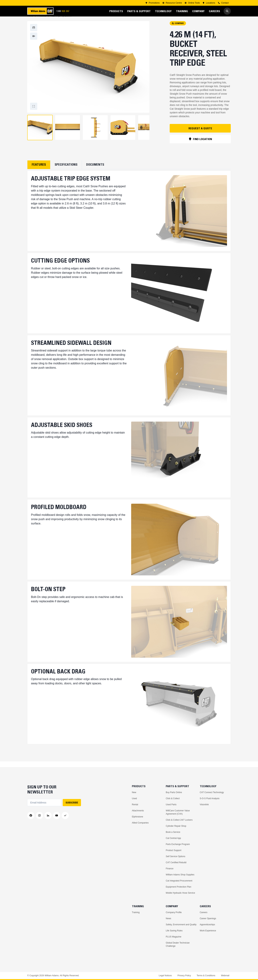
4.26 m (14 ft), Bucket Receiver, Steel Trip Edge (61, 22)
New (134, 792)
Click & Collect (173, 798)
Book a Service (173, 832)
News (168, 918)
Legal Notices (165, 976)
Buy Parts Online (174, 792)
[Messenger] (65, 816)
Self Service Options (175, 856)
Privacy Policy (184, 976)
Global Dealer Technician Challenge (178, 944)
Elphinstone (138, 817)
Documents (95, 170)
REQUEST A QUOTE (200, 134)
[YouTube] (57, 816)
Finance (170, 869)
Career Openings (208, 918)
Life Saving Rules (174, 931)
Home (30, 22)
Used (134, 798)
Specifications (66, 170)
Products (42, 22)
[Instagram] (39, 816)
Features (39, 170)
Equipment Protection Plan (178, 887)
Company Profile (174, 912)
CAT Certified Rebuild (176, 862)
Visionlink (204, 805)
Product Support (174, 850)
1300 (64, 11)
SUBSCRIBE (72, 803)
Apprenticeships (207, 925)
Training (136, 912)
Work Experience (208, 931)
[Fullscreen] (34, 33)
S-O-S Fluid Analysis (210, 798)
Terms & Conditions (206, 976)
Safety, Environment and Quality (181, 925)
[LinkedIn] (48, 816)
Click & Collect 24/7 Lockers (179, 820)
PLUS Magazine (174, 937)
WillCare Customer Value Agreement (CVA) (178, 812)
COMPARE (178, 29)
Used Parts (171, 805)
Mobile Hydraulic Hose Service (180, 893)
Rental (135, 805)
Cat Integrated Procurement (179, 881)
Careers (204, 912)
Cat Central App (173, 838)
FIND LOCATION (200, 145)
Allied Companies (140, 823)
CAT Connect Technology (212, 792)
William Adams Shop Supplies (180, 875)
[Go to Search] (227, 11)
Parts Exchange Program (178, 844)
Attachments (138, 811)
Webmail (225, 976)
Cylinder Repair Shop (176, 826)
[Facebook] (31, 816)
